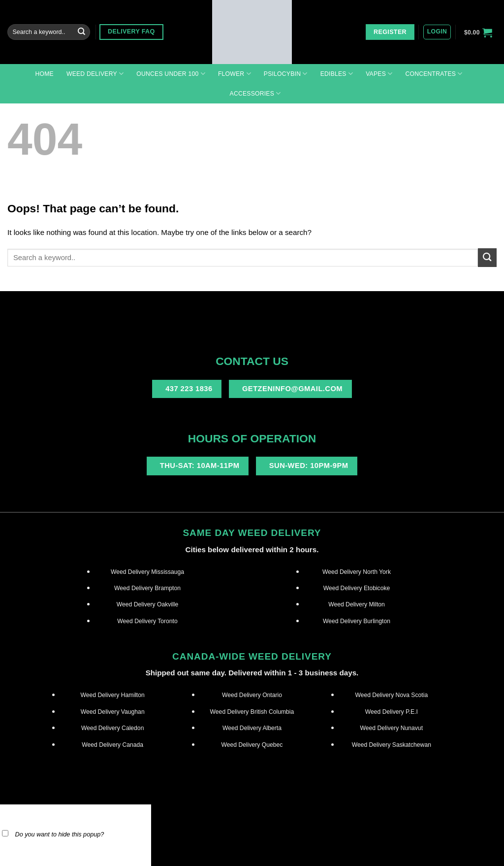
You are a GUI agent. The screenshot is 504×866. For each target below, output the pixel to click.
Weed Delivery (95, 74)
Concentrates (434, 74)
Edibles (337, 74)
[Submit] (82, 32)
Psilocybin (286, 74)
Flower (235, 74)
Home (44, 74)
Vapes (379, 74)
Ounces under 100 (171, 74)
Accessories (255, 93)
